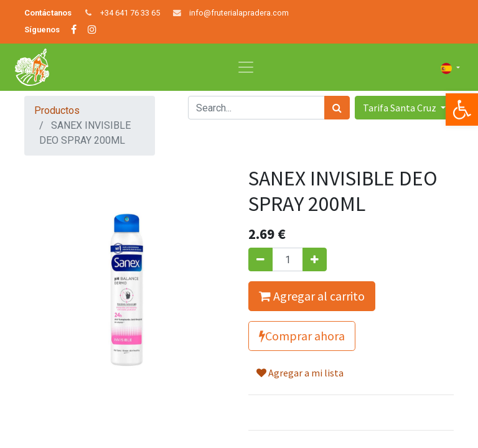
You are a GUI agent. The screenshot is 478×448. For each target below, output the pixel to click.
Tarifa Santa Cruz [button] (401, 108)
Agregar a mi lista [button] (300, 373)
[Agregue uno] (315, 259)
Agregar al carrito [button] (312, 296)
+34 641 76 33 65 (130, 13)
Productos (57, 110)
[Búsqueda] (337, 108)
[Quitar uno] (260, 259)
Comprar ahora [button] (302, 336)
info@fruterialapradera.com (239, 13)
